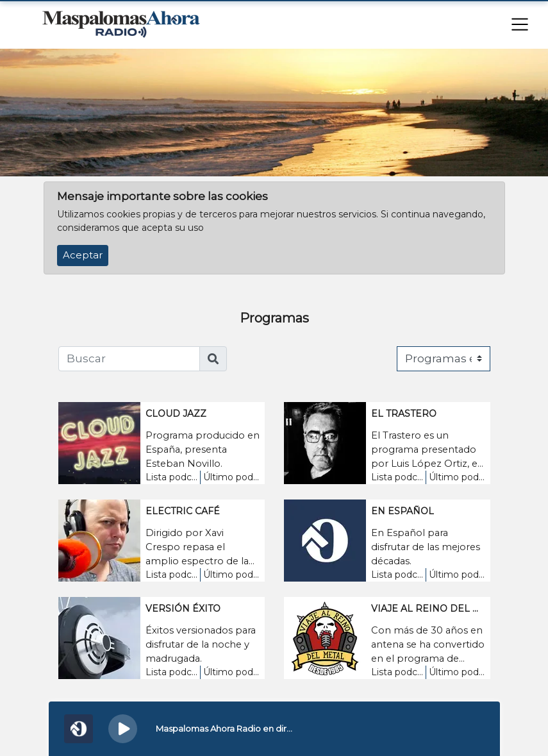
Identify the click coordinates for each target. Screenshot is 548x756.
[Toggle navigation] (520, 24)
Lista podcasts (172, 477)
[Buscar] (129, 359)
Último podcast (231, 477)
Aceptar (83, 255)
